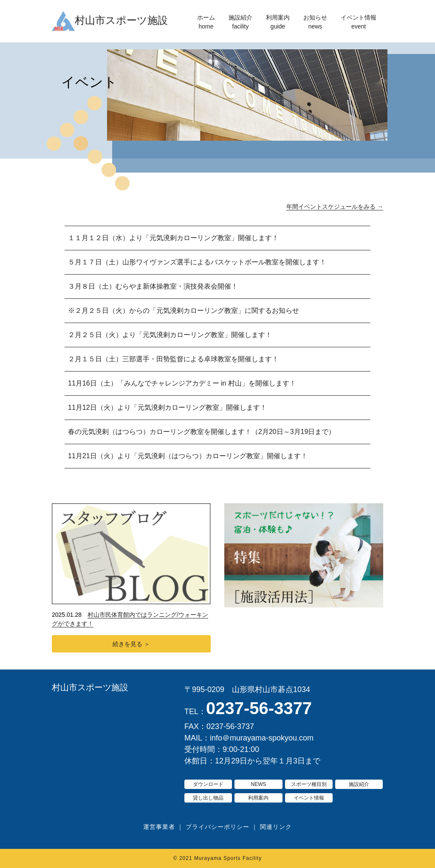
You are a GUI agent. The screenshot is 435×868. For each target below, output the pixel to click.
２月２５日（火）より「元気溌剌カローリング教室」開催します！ (170, 335)
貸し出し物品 (208, 798)
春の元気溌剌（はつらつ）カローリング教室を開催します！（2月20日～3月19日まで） (202, 432)
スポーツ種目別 (309, 784)
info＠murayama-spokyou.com (262, 738)
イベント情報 (359, 23)
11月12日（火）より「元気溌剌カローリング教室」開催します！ (167, 407)
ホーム (206, 23)
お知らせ (315, 23)
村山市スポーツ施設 (90, 687)
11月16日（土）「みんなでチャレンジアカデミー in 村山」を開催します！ (182, 383)
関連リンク (276, 827)
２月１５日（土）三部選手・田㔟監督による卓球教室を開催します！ (173, 359)
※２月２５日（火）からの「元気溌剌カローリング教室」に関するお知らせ (184, 311)
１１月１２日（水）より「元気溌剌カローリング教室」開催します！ (173, 238)
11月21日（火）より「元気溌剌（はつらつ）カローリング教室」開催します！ (188, 456)
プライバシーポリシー (217, 827)
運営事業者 (159, 827)
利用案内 (278, 23)
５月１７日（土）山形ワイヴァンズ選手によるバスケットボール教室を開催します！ (197, 262)
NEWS (258, 784)
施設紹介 (240, 23)
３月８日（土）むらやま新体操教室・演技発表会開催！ (153, 286)
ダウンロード (208, 784)
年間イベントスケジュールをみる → (335, 207)
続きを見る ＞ (131, 644)
